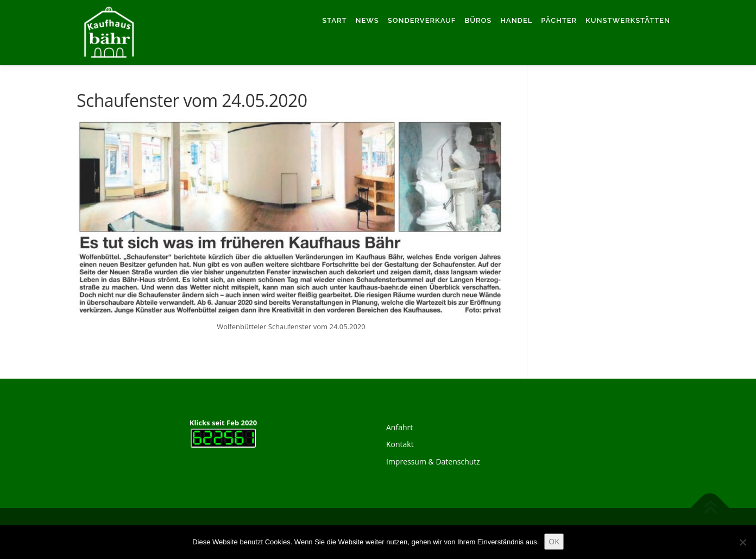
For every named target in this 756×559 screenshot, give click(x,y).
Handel (516, 20)
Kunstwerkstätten (628, 20)
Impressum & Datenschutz (433, 461)
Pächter (559, 20)
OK (554, 541)
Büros (478, 20)
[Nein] (742, 542)
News (367, 20)
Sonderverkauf (422, 20)
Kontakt (400, 444)
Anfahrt (399, 427)
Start (334, 20)
